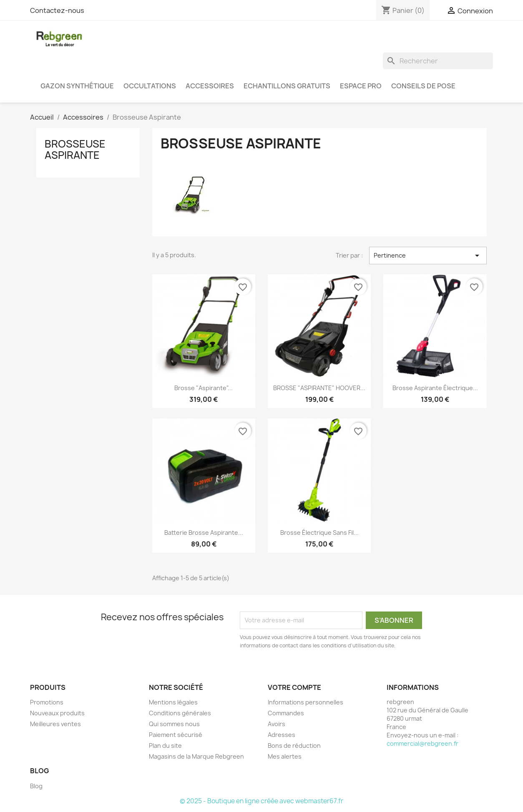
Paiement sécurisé (176, 735)
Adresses (282, 735)
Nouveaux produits (57, 713)
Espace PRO (361, 86)
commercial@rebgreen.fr (422, 743)
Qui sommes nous (174, 724)
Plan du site (165, 746)
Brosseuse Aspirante (75, 149)
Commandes (286, 713)
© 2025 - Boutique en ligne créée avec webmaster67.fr (261, 801)
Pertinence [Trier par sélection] (428, 256)
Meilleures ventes (55, 724)
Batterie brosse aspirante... (204, 533)
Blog (36, 786)
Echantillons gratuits (287, 86)
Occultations (150, 86)
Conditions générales (180, 713)
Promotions (47, 702)
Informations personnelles (306, 702)
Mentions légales (173, 702)
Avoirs (277, 724)
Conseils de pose (423, 86)
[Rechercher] (438, 61)
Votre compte (294, 687)
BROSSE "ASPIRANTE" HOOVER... (319, 388)
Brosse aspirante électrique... (435, 388)
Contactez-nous (57, 10)
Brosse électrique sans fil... (319, 533)
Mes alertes (285, 756)
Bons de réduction (294, 746)
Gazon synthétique (77, 86)
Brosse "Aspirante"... (204, 388)
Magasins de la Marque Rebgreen (196, 756)
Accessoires (210, 86)
